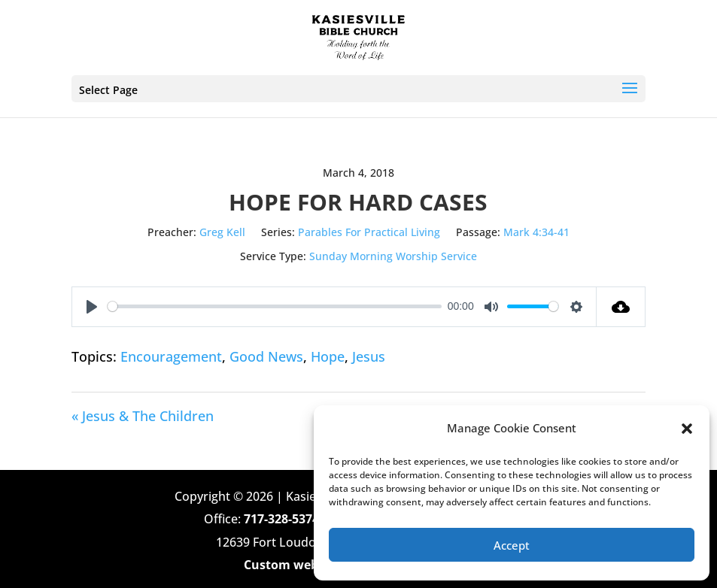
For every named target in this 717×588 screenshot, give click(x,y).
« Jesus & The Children (143, 416)
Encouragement (171, 356)
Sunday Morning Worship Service (393, 256)
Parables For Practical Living (369, 232)
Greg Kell (222, 232)
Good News (266, 356)
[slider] (275, 306)
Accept (512, 545)
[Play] (92, 307)
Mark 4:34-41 (536, 232)
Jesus (369, 356)
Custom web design (302, 565)
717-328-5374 (281, 519)
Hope (328, 356)
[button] (687, 429)
